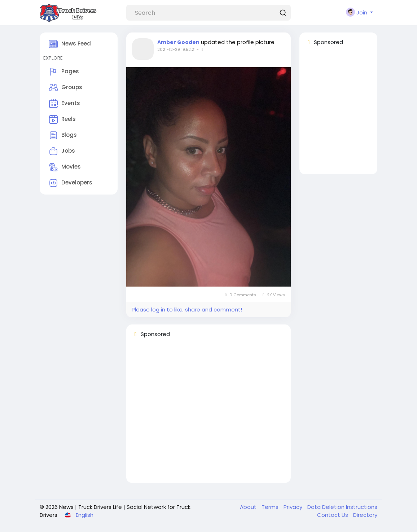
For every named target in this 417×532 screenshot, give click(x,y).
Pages (64, 72)
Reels (62, 119)
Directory (365, 515)
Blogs (63, 135)
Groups (66, 88)
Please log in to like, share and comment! (187, 309)
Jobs (62, 151)
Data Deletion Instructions (342, 507)
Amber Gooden (178, 42)
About (249, 507)
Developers (71, 183)
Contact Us (333, 515)
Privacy (294, 507)
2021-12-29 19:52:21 (176, 49)
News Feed (70, 44)
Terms (271, 507)
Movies (65, 167)
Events (65, 104)
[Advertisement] (208, 414)
